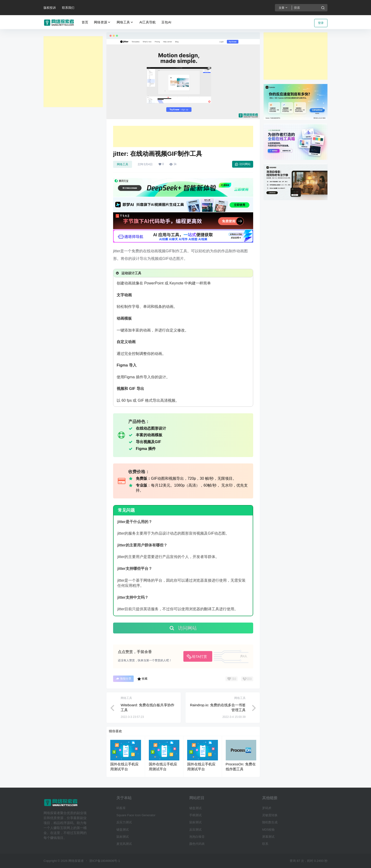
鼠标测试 (123, 837)
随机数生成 (270, 822)
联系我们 (68, 8)
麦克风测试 (124, 844)
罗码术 (267, 808)
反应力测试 (124, 822)
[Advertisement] (73, 72)
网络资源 (102, 22)
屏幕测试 (268, 837)
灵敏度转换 (270, 815)
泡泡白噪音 (197, 837)
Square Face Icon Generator (136, 815)
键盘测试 (123, 830)
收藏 (142, 679)
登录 (321, 23)
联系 (265, 844)
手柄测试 (195, 815)
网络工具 (125, 22)
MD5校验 (268, 830)
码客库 (121, 808)
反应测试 (195, 830)
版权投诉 (50, 8)
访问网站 (243, 164)
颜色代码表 (197, 844)
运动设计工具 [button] (128, 273)
